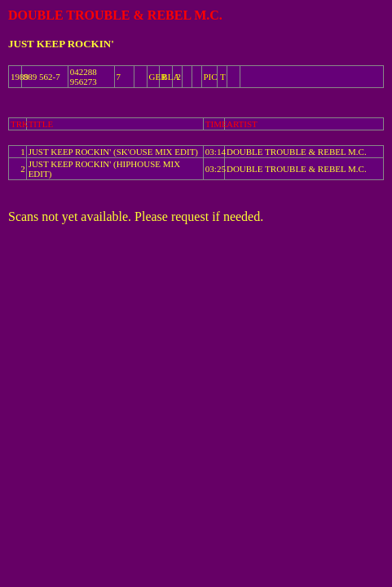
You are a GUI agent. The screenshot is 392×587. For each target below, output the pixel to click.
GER (158, 77)
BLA (170, 77)
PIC (211, 77)
